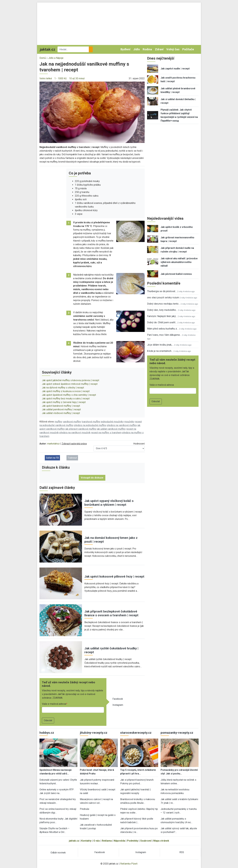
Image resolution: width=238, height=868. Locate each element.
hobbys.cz (47, 733)
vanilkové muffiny (72, 422)
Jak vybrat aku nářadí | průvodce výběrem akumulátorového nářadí (179, 262)
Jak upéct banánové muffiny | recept (61, 406)
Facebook (118, 699)
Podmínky (133, 841)
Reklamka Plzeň (129, 864)
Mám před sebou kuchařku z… (163, 329)
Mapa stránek (161, 841)
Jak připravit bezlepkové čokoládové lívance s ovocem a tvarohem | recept (111, 613)
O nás (97, 841)
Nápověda (119, 841)
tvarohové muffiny (91, 422)
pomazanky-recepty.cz (177, 733)
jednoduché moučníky (112, 422)
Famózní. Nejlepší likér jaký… (162, 316)
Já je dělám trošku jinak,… (160, 345)
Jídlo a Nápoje (56, 58)
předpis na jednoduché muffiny (90, 425)
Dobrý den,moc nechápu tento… (164, 304)
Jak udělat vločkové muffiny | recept (61, 413)
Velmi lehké (46, 78)
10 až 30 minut (77, 78)
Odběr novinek (58, 853)
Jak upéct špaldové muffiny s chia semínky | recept (69, 395)
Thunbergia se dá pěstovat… (162, 291)
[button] (92, 112)
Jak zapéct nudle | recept (175, 69)
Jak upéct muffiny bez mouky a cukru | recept (66, 399)
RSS (182, 852)
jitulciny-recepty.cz (94, 733)
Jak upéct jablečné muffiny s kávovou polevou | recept (71, 380)
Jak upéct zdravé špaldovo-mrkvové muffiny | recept (70, 384)
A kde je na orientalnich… (160, 351)
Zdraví (159, 49)
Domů (43, 58)
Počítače (188, 49)
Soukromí (146, 841)
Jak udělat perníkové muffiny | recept (61, 409)
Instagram (118, 705)
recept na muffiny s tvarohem (106, 433)
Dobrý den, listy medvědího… (162, 310)
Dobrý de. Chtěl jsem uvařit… (162, 322)
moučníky (129, 422)
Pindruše (85, 809)
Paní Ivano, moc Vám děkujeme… (164, 335)
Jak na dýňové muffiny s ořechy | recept (63, 388)
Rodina (147, 49)
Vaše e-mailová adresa (54, 704)
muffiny (58, 422)
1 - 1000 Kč (60, 78)
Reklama (107, 841)
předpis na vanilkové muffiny (122, 425)
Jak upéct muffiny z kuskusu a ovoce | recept (66, 391)
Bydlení (125, 49)
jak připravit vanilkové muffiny (81, 429)
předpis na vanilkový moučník (75, 433)
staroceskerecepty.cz (136, 733)
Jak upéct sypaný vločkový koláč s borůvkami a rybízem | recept (109, 503)
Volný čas (173, 49)
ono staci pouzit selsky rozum (163, 298)
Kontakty (86, 841)
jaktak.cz (74, 841)
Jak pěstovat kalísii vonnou (176, 274)
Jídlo (137, 49)
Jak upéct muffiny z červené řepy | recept (64, 402)
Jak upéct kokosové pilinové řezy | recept (114, 576)
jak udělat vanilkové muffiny (111, 429)
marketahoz (53, 444)
